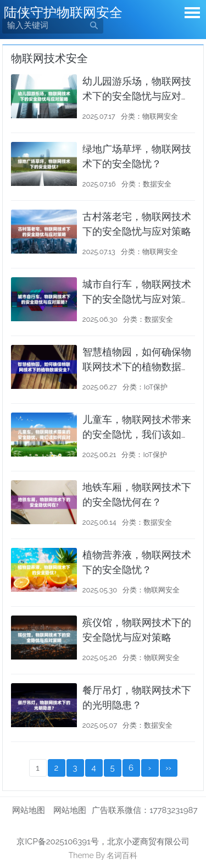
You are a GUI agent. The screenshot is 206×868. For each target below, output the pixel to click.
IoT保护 (156, 387)
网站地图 (29, 810)
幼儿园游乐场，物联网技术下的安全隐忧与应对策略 (137, 96)
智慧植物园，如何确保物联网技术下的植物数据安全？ (137, 367)
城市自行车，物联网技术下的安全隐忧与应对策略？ (137, 299)
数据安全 (157, 184)
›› (168, 768)
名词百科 (122, 855)
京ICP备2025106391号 (57, 842)
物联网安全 (160, 116)
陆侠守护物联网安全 (63, 12)
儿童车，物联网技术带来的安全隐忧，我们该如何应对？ (137, 434)
